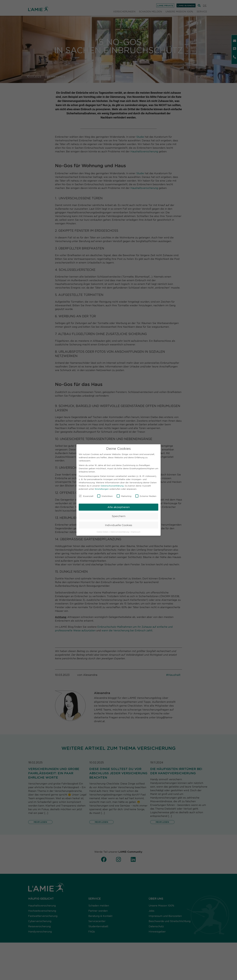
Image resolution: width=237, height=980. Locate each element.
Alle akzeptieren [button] (119, 507)
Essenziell (86, 496)
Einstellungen (102, 489)
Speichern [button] (119, 516)
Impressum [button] (136, 532)
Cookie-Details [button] (103, 532)
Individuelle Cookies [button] (119, 525)
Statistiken (105, 496)
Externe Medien (146, 496)
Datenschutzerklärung (112, 486)
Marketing (124, 496)
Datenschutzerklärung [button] (120, 532)
